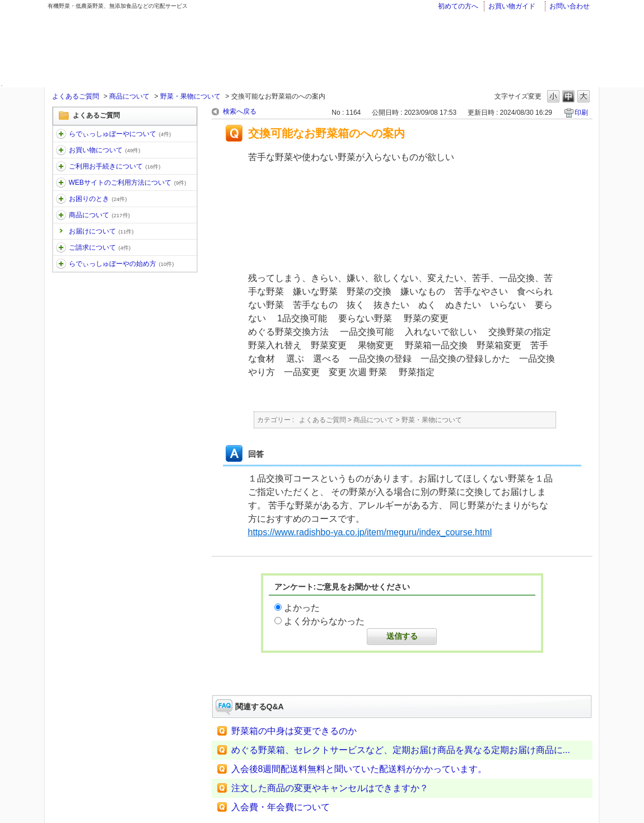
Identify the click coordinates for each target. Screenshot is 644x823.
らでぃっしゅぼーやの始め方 (122, 264)
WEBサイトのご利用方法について (128, 183)
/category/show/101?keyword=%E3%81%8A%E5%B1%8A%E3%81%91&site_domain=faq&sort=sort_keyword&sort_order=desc (61, 264)
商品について (129, 96)
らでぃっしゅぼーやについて (120, 134)
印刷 (581, 113)
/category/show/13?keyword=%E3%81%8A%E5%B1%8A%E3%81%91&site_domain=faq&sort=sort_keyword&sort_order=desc (61, 166)
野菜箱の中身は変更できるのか (294, 731)
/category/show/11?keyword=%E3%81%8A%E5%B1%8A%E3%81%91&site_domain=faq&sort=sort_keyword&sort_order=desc (61, 134)
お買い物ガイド (512, 6)
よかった (302, 608)
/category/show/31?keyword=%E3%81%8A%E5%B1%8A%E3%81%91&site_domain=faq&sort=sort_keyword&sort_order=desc (61, 199)
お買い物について (105, 150)
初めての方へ (458, 6)
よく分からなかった (324, 621)
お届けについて (101, 231)
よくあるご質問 (76, 96)
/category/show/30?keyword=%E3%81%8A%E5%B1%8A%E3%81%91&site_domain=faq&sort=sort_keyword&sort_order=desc (61, 183)
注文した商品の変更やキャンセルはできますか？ (330, 788)
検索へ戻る (240, 111)
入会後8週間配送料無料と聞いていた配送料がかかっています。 (359, 769)
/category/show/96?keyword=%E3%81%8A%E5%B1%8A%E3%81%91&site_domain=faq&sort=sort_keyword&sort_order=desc (61, 247)
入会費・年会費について (281, 807)
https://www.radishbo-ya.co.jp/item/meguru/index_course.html (370, 532)
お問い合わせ (570, 6)
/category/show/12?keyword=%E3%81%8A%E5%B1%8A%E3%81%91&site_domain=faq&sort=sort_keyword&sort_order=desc (61, 150)
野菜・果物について (190, 96)
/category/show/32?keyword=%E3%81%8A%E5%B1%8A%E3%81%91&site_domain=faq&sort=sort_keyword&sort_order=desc (61, 215)
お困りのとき (98, 199)
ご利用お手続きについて (115, 166)
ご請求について (100, 247)
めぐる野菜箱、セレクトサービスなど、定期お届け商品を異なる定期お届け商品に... (401, 750)
